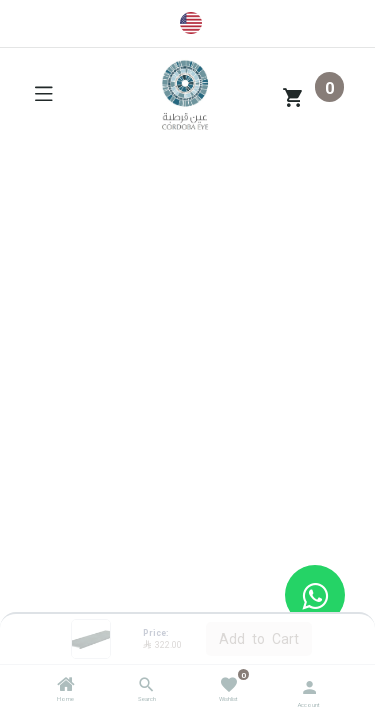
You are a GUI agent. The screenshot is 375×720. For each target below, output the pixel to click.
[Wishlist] (228, 683)
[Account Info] (309, 685)
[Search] (146, 687)
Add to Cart (259, 638)
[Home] (66, 687)
